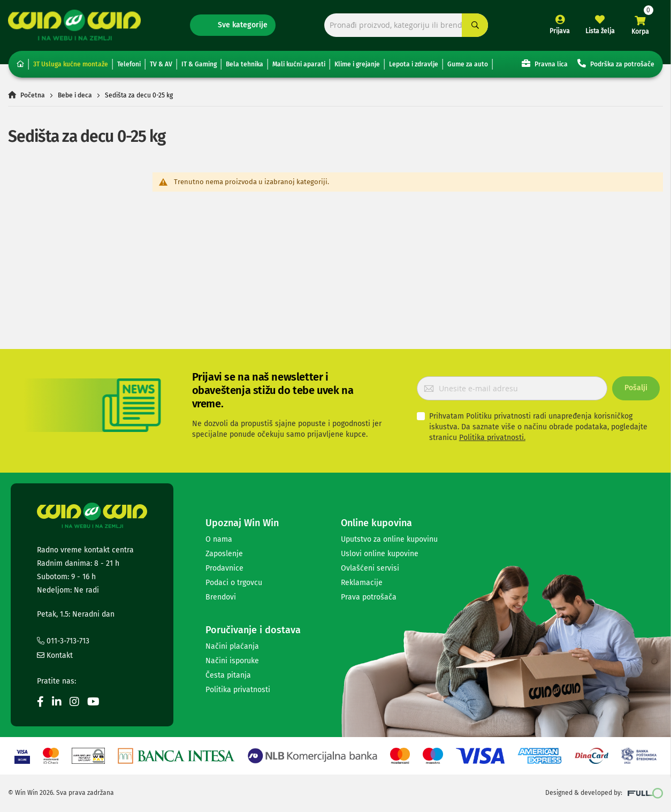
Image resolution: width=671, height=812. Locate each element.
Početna (33, 95)
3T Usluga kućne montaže (71, 64)
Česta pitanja (228, 675)
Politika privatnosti (238, 690)
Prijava (560, 31)
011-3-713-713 (63, 641)
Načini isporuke (232, 661)
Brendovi (221, 597)
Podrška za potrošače (616, 63)
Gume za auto (468, 64)
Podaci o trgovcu (234, 583)
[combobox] (406, 25)
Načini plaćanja (232, 646)
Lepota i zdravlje (414, 64)
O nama (219, 539)
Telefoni (129, 64)
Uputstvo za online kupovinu (389, 539)
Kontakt (55, 655)
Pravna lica (545, 63)
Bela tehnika (245, 64)
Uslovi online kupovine (380, 554)
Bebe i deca (75, 95)
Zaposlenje (224, 554)
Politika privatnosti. (492, 438)
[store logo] (74, 25)
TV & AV (161, 64)
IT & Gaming (199, 64)
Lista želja (600, 31)
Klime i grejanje (357, 64)
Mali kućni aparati (299, 64)
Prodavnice (224, 568)
